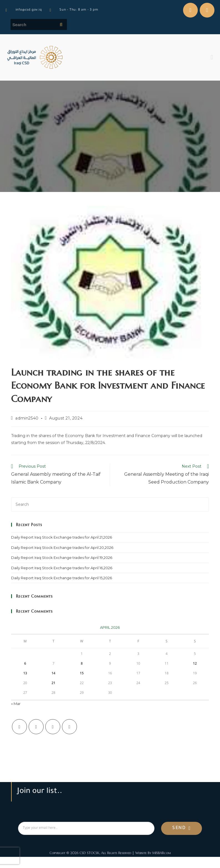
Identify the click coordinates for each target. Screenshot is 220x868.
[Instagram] (53, 727)
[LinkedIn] (69, 727)
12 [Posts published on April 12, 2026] (195, 663)
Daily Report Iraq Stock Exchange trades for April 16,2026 (62, 568)
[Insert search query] (110, 505)
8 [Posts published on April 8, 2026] (82, 663)
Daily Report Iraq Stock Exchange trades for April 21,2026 (62, 537)
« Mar (16, 704)
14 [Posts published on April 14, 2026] (53, 673)
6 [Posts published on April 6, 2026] (25, 663)
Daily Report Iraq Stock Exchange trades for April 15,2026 (62, 578)
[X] (19, 727)
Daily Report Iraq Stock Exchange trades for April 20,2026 (62, 548)
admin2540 (27, 418)
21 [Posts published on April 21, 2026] (53, 683)
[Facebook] (36, 727)
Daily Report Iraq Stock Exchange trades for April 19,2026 (62, 558)
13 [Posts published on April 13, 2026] (25, 673)
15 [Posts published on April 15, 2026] (82, 673)
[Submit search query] (61, 24)
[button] (212, 57)
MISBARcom (162, 853)
